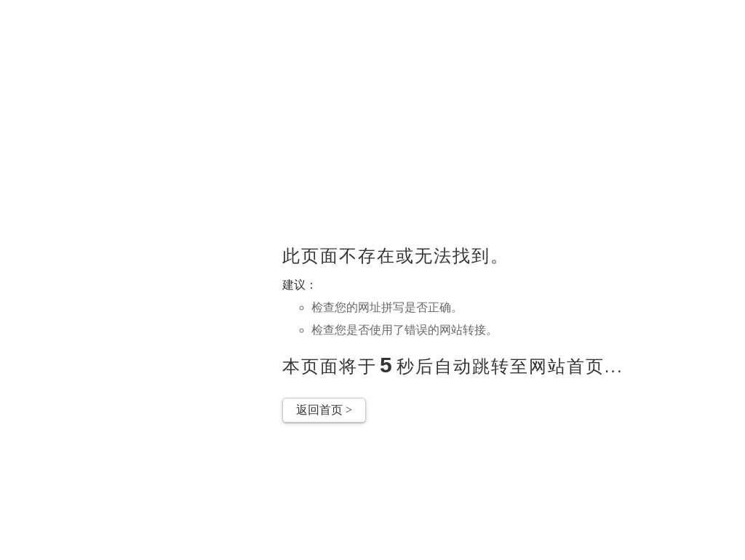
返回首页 (324, 410)
